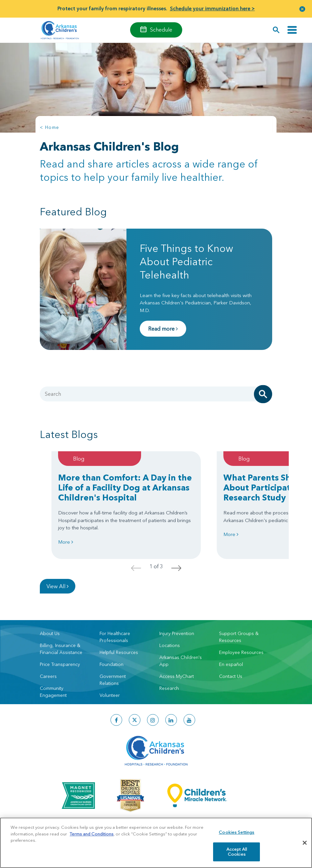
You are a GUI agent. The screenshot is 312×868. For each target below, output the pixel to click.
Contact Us (231, 676)
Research (169, 688)
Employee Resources (241, 652)
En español (231, 664)
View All (58, 586)
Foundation (112, 664)
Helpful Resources (119, 652)
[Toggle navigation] (292, 30)
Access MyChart (177, 676)
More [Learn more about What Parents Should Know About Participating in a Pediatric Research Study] (231, 534)
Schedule (161, 30)
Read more (163, 329)
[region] (156, 843)
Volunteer (110, 695)
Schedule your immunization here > (212, 8)
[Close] (305, 843)
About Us (50, 633)
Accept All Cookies (237, 852)
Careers (48, 676)
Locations (170, 645)
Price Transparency (60, 664)
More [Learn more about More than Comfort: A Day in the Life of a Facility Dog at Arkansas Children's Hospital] (66, 542)
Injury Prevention (177, 633)
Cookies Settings (236, 832)
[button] (302, 9)
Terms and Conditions (92, 834)
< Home (49, 127)
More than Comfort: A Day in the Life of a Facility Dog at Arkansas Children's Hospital (125, 488)
